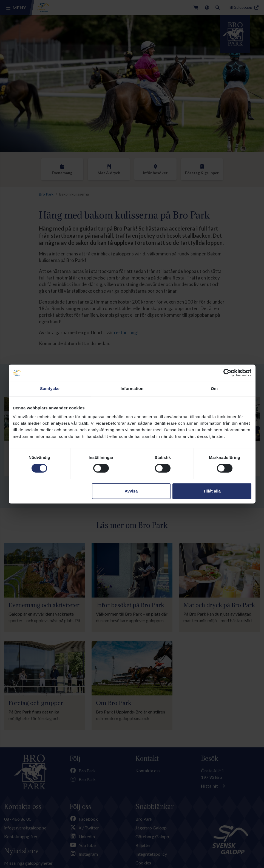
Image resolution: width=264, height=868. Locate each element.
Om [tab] (214, 388)
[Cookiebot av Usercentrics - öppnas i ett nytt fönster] (227, 373)
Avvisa (131, 491)
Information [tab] (132, 388)
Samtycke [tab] (50, 388)
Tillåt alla (212, 491)
